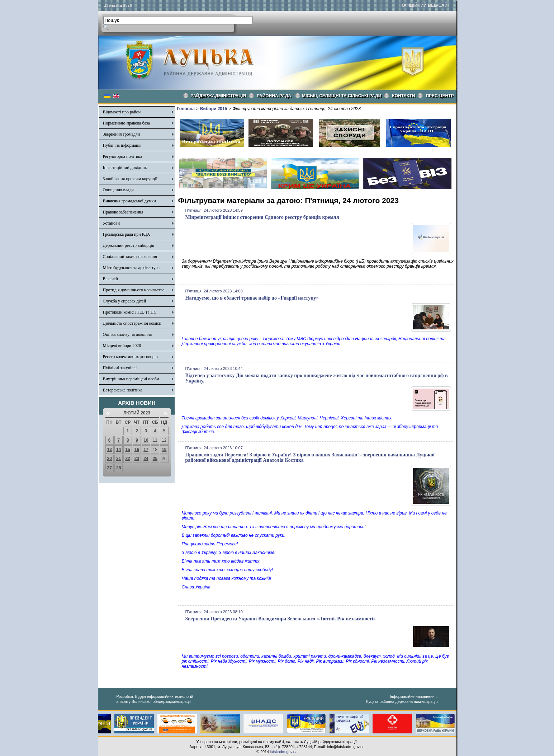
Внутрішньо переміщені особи (131, 379)
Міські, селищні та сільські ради (342, 96)
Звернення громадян (122, 134)
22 (127, 459)
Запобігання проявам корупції (130, 179)
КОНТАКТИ (403, 96)
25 (155, 459)
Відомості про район (122, 112)
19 (164, 450)
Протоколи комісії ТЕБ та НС (130, 312)
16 (137, 450)
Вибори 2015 (214, 109)
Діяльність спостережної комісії (132, 323)
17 (146, 450)
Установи (112, 223)
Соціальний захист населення (130, 257)
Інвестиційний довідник (125, 168)
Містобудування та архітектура (131, 268)
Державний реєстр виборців (129, 245)
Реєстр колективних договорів (130, 357)
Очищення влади (118, 190)
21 (119, 459)
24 (146, 459)
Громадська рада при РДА (127, 234)
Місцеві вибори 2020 (122, 346)
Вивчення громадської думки (129, 201)
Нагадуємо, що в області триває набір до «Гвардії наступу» (252, 298)
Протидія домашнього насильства (134, 290)
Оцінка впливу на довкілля (127, 334)
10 (146, 440)
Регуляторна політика (123, 156)
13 (110, 450)
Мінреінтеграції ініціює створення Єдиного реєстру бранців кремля (262, 217)
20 (110, 459)
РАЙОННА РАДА (274, 96)
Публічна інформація (122, 145)
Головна (186, 109)
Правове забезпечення (123, 212)
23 (137, 459)
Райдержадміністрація (219, 96)
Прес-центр (440, 96)
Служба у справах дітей (125, 301)
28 (119, 468)
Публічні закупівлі (120, 368)
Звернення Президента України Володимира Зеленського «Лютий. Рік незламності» (281, 619)
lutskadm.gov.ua (284, 752)
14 (119, 450)
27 (110, 468)
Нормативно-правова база (126, 123)
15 (127, 450)
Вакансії (111, 279)
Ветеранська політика (123, 390)
